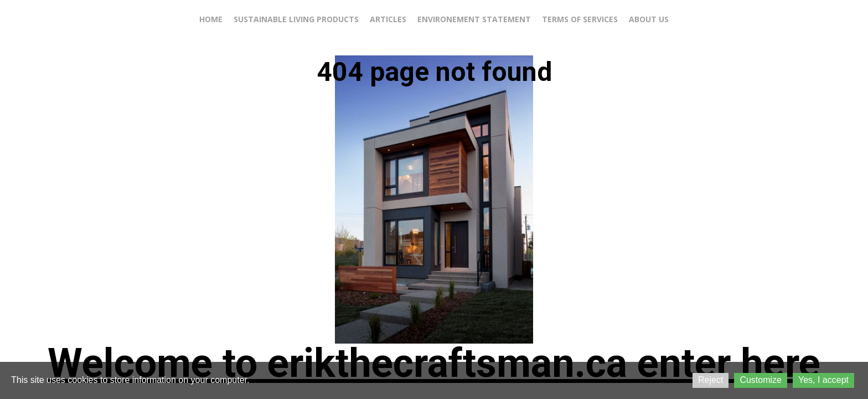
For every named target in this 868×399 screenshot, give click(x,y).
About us (649, 19)
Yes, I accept (823, 380)
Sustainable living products (296, 19)
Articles (388, 19)
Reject (711, 380)
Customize (761, 380)
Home (211, 19)
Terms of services (580, 19)
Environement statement (474, 19)
